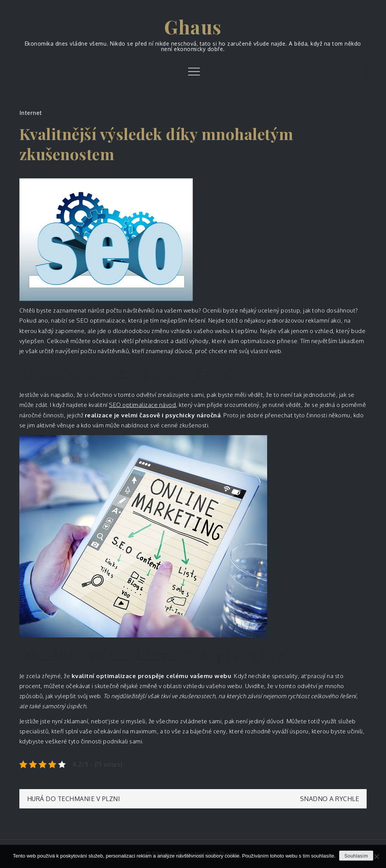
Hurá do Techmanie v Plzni (74, 799)
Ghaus (193, 27)
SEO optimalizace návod (142, 405)
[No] (376, 856)
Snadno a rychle (330, 799)
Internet (31, 113)
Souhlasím (356, 856)
